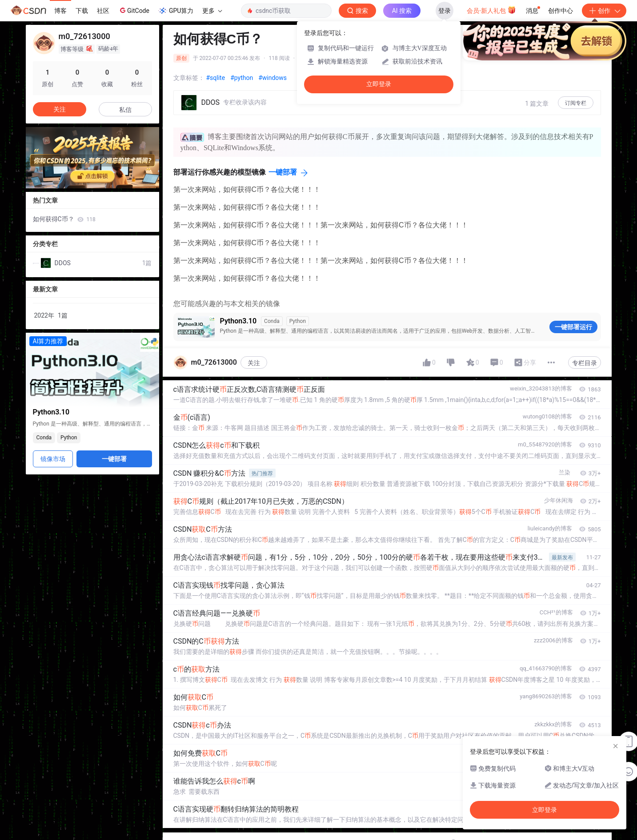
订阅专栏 (576, 103)
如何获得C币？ (64, 219)
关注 (254, 363)
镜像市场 (53, 459)
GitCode (134, 10)
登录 (445, 11)
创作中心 (561, 11)
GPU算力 (176, 11)
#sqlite (216, 78)
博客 (60, 11)
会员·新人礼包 (491, 10)
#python (242, 78)
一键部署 (283, 172)
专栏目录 (585, 363)
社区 (103, 11)
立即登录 (379, 84)
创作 (604, 11)
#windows (272, 78)
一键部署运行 (573, 327)
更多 (212, 11)
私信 (125, 110)
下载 (82, 11)
